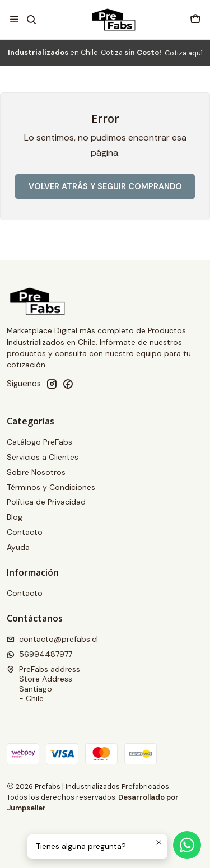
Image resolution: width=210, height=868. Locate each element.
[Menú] (14, 19)
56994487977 (39, 654)
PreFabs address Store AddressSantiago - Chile (43, 684)
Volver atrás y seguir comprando (105, 186)
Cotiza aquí (184, 53)
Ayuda (18, 547)
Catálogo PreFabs (39, 442)
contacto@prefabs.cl (52, 639)
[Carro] (195, 19)
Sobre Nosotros (36, 472)
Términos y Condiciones (51, 487)
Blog (15, 517)
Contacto (25, 532)
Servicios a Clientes (43, 457)
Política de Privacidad (46, 502)
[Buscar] (31, 19)
